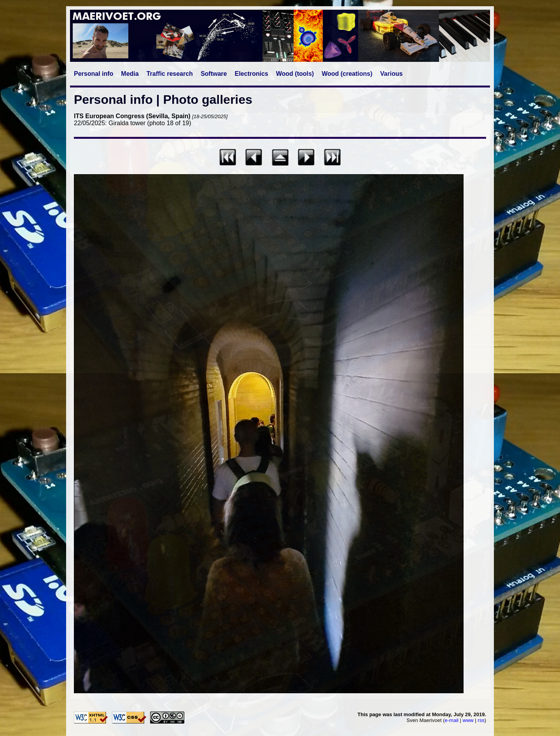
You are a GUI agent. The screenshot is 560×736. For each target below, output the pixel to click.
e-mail (452, 720)
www (468, 720)
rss (481, 720)
